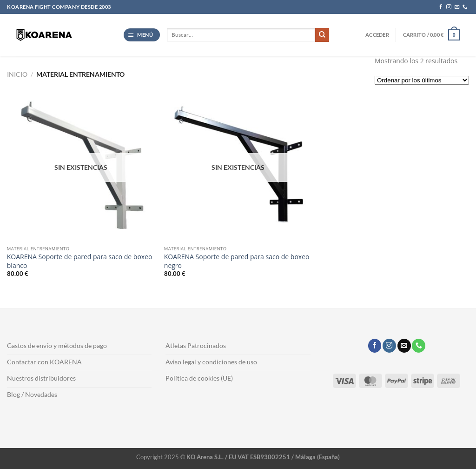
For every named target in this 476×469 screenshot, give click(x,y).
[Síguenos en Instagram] (449, 7)
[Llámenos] (465, 7)
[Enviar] (322, 35)
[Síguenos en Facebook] (441, 7)
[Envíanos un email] (457, 7)
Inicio (17, 74)
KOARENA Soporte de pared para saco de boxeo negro (237, 261)
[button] (142, 35)
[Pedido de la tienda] (422, 80)
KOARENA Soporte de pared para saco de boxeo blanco (80, 261)
